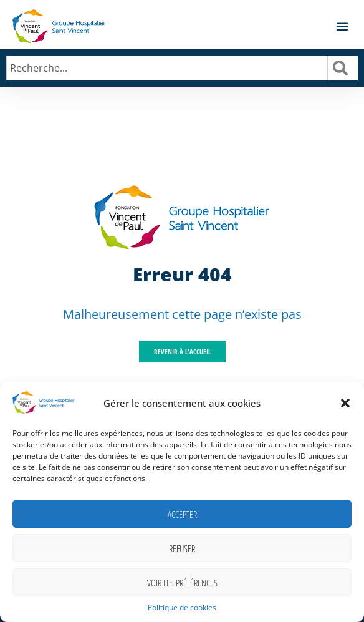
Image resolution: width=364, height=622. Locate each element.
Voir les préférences (182, 583)
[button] (345, 403)
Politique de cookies (182, 608)
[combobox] (167, 68)
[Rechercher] (343, 68)
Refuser (182, 548)
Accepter (182, 514)
